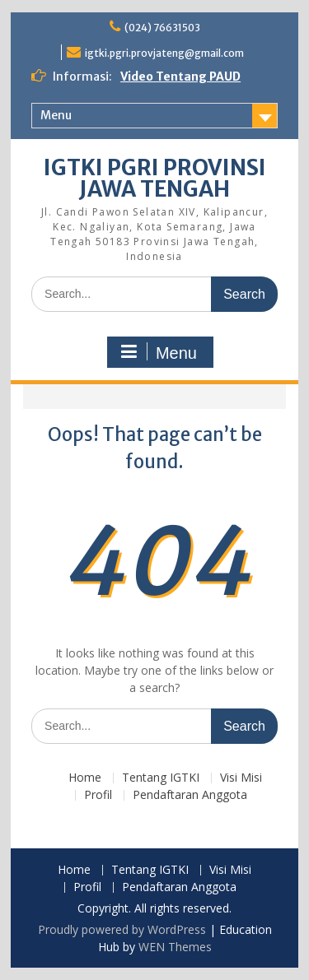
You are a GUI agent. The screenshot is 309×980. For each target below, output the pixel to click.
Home (85, 778)
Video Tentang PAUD (180, 77)
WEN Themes (175, 947)
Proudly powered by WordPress (122, 929)
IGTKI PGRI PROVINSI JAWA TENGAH (155, 178)
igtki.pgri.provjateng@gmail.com (164, 53)
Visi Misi (241, 778)
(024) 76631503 (162, 28)
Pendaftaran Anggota (190, 795)
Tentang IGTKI (161, 778)
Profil (98, 795)
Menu (56, 115)
